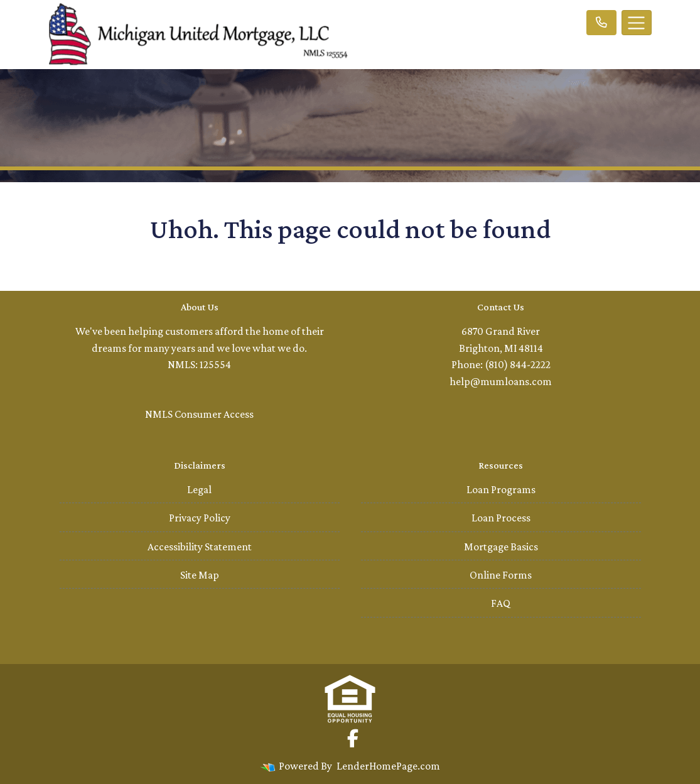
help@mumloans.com (501, 381)
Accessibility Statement (200, 547)
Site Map (200, 575)
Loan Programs (501, 489)
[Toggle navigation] (637, 23)
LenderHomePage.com (388, 766)
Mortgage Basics (501, 547)
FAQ (501, 603)
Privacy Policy (200, 518)
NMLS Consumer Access (199, 414)
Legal (199, 489)
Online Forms (501, 575)
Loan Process (501, 518)
